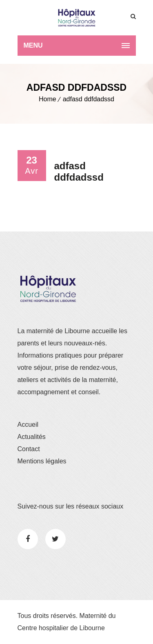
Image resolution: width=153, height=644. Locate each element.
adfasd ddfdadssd (89, 99)
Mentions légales (42, 461)
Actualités (32, 437)
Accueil (28, 425)
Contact (29, 449)
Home (48, 99)
